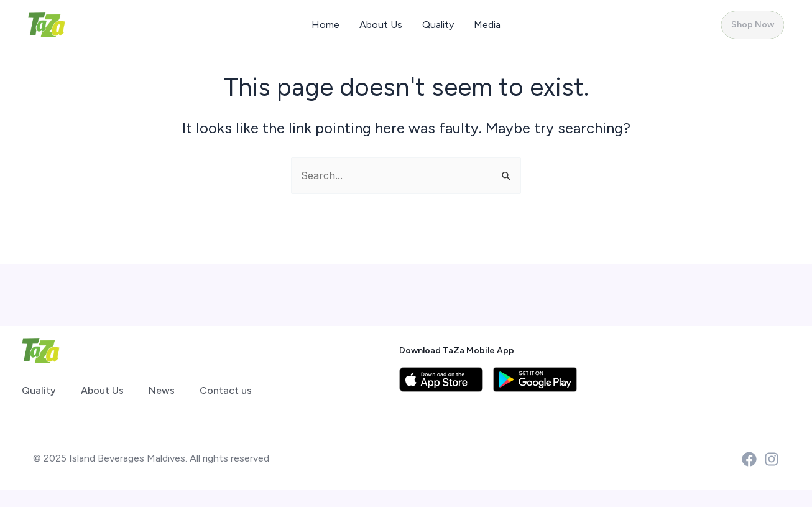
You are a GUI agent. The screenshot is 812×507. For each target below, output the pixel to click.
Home (325, 25)
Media (487, 25)
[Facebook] (749, 459)
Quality (438, 25)
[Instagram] (772, 459)
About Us (381, 25)
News (162, 390)
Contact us (226, 390)
